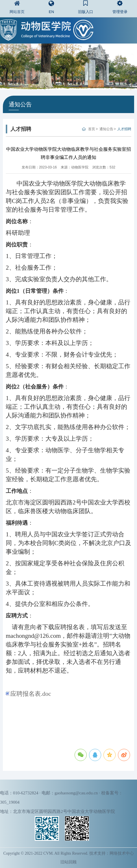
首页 (92, 129)
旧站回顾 (68, 862)
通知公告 (106, 129)
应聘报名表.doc (28, 694)
